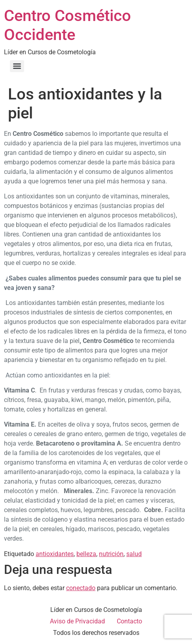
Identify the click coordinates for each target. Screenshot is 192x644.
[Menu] (17, 66)
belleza (86, 554)
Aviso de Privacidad (77, 621)
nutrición (111, 554)
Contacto (129, 621)
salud (134, 554)
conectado (81, 588)
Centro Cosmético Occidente (67, 25)
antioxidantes (55, 554)
